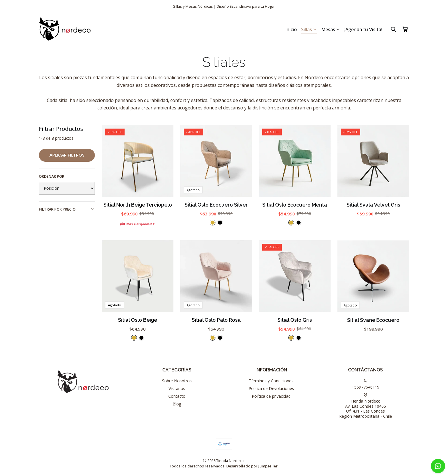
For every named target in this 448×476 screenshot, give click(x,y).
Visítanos (177, 388)
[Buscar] (393, 29)
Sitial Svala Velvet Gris (373, 205)
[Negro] (220, 223)
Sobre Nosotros (177, 381)
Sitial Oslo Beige (138, 346)
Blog (177, 404)
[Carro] (405, 29)
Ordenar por (52, 176)
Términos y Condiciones (271, 381)
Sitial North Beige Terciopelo (138, 205)
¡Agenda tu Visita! (363, 29)
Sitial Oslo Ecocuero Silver (216, 205)
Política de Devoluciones (271, 388)
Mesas (331, 29)
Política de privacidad (271, 396)
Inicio (291, 29)
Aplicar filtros (67, 155)
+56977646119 (366, 384)
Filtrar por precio (67, 209)
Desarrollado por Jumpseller (252, 466)
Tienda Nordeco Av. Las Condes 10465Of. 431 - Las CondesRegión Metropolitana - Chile (366, 406)
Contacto (177, 396)
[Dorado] (213, 223)
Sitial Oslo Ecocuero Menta (295, 205)
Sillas (309, 29)
